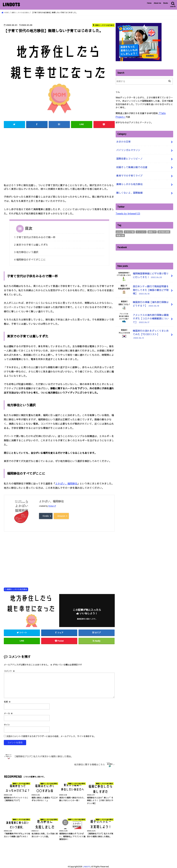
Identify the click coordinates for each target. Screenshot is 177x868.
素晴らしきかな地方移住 (17, 587)
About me (157, 3)
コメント (9, 669)
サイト (7, 723)
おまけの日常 (123, 140)
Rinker (51, 504)
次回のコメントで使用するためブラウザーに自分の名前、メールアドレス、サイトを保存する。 (51, 735)
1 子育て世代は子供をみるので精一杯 (35, 237)
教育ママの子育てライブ (128, 172)
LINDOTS (11, 4)
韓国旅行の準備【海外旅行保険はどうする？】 (143, 298)
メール (8, 711)
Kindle (46, 514)
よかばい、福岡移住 (66, 482)
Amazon (61, 514)
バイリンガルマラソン (127, 148)
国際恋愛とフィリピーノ (128, 156)
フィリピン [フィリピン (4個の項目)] (141, 226)
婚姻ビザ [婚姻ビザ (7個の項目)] (152, 226)
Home (149, 3)
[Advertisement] (59, 156)
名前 (7, 700)
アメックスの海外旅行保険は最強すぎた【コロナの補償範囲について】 (143, 311)
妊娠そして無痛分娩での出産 (131, 164)
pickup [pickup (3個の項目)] (119, 226)
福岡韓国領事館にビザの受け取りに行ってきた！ (143, 270)
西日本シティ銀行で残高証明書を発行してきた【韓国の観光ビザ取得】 (143, 284)
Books (166, 3)
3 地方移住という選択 (26, 251)
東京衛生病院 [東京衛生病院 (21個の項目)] (164, 226)
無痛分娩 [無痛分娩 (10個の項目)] (120, 230)
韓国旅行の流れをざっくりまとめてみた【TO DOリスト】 (143, 325)
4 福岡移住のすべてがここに (30, 258)
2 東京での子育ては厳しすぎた (31, 244)
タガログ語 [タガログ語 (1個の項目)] (129, 226)
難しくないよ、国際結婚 (128, 188)
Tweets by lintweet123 (127, 208)
